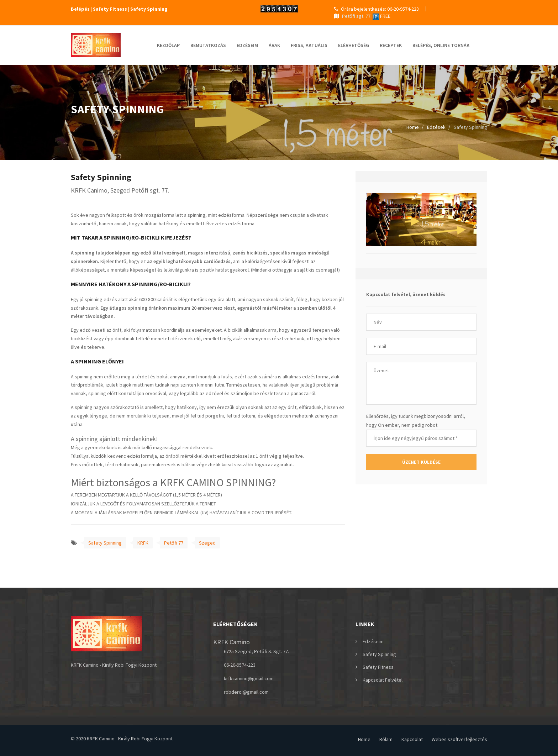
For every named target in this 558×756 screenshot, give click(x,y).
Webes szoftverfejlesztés (459, 739)
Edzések (436, 127)
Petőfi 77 (174, 543)
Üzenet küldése (421, 462)
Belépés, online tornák (441, 45)
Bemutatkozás (208, 45)
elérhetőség (354, 45)
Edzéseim (247, 45)
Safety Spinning (105, 543)
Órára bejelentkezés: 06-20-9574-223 (377, 9)
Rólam (386, 739)
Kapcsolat (412, 739)
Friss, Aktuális (309, 45)
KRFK (143, 543)
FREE (381, 16)
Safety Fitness (378, 667)
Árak (274, 45)
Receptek (391, 45)
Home (413, 127)
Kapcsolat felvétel (383, 680)
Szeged (207, 543)
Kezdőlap (168, 45)
